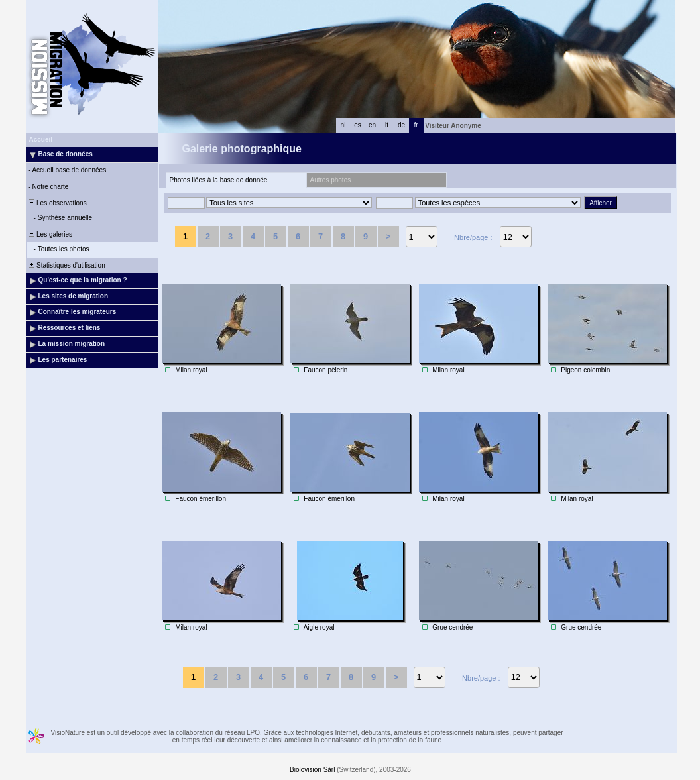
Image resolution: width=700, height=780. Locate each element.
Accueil (41, 139)
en (372, 125)
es (358, 125)
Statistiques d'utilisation (66, 265)
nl (343, 125)
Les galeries (50, 234)
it (387, 125)
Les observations (57, 203)
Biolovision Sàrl (312, 770)
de (401, 125)
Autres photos (331, 180)
